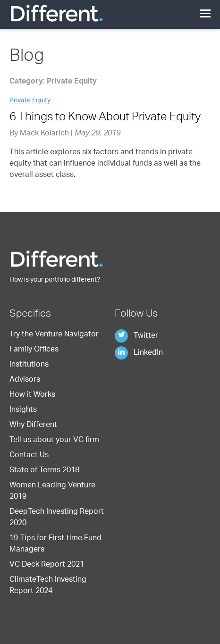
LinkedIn (139, 353)
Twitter (136, 336)
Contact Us (29, 456)
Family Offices (34, 350)
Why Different (33, 426)
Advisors (25, 380)
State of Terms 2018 (44, 471)
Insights (23, 410)
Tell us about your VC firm (54, 441)
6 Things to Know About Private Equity (105, 118)
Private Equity (30, 101)
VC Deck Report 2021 (47, 565)
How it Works (32, 395)
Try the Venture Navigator (54, 335)
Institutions (29, 365)
